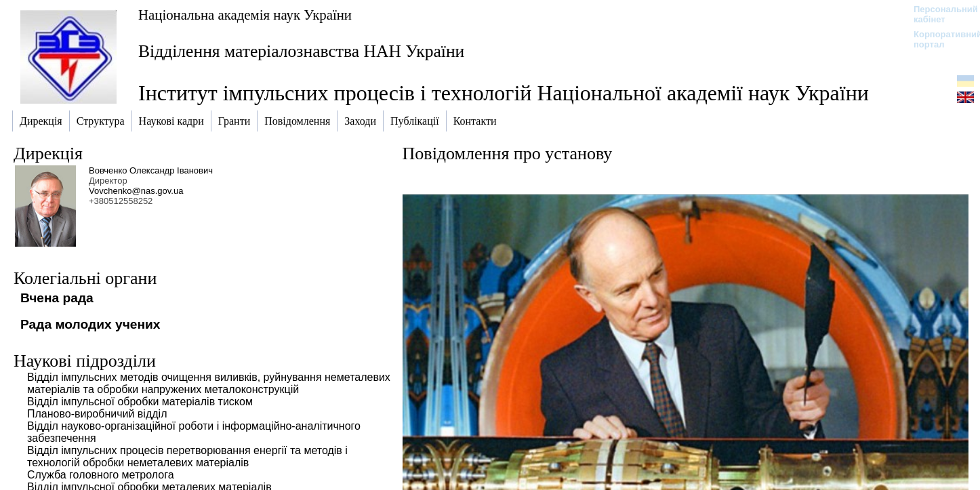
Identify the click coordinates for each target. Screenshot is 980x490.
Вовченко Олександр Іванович (151, 170)
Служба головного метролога (101, 475)
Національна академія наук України (245, 15)
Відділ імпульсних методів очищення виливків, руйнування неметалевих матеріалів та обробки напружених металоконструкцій (209, 383)
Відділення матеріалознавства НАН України (301, 51)
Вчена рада (57, 298)
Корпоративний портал (939, 39)
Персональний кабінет (939, 14)
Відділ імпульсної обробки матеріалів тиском (140, 402)
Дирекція (48, 154)
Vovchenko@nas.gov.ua (136, 191)
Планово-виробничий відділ (97, 414)
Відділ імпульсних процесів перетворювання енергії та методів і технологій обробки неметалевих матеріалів (187, 456)
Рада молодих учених (90, 324)
